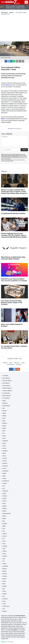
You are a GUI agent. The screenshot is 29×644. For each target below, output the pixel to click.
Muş (4, 521)
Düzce (4, 601)
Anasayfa (5, 363)
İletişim (23, 363)
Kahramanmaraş (7, 513)
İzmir (4, 486)
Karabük (5, 594)
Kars (4, 488)
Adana (4, 401)
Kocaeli (4, 501)
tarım (7, 85)
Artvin (4, 418)
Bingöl (4, 428)
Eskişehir (5, 463)
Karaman (5, 574)
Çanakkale (5, 441)
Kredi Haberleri (6, 386)
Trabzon (5, 551)
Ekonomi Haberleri (7, 381)
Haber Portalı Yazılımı (8, 642)
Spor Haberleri (6, 378)
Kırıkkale (5, 576)
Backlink (5, 611)
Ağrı (4, 408)
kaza (2, 119)
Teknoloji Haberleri (7, 391)
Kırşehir (4, 498)
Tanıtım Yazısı (6, 606)
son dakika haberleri (19, 616)
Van (3, 561)
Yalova (4, 591)
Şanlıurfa (5, 556)
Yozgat (4, 564)
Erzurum (5, 461)
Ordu (4, 529)
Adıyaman (5, 403)
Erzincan (5, 458)
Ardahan (5, 586)
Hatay (4, 476)
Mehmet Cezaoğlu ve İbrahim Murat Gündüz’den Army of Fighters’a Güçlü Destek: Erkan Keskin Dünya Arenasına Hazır (17, 7)
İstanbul (5, 483)
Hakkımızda (17, 363)
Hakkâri (4, 473)
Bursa (4, 438)
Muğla (4, 519)
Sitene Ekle (19, 365)
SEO (4, 609)
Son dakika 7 (15, 630)
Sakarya (5, 534)
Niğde (4, 526)
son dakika (8, 630)
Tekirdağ (5, 546)
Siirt (4, 539)
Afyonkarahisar (6, 406)
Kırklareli (5, 496)
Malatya (5, 508)
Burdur (4, 436)
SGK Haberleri (6, 383)
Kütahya (5, 506)
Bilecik (4, 426)
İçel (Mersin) (6, 481)
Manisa (4, 511)
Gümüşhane (5, 471)
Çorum (4, 446)
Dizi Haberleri (6, 398)
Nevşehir (5, 524)
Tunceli (4, 554)
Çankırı (4, 443)
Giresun (4, 468)
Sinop (4, 541)
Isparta (4, 478)
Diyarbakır (5, 451)
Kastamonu (5, 491)
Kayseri (4, 493)
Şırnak (4, 581)
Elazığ (4, 456)
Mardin (4, 516)
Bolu (4, 433)
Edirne (4, 453)
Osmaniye (5, 599)
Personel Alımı (6, 393)
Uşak (4, 559)
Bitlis (4, 431)
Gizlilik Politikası (11, 365)
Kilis (4, 596)
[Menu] (26, 2)
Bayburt (4, 571)
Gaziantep (5, 466)
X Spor (4, 604)
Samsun (5, 536)
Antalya (4, 416)
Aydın (4, 421)
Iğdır (4, 589)
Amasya (5, 411)
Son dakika (5, 376)
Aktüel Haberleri (7, 396)
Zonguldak (5, 566)
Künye (11, 363)
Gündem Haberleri (7, 388)
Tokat (4, 549)
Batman (4, 579)
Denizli (4, 448)
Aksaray (5, 569)
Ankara (4, 413)
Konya (4, 503)
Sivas (4, 544)
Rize (4, 531)
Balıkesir (5, 423)
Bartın (4, 584)
